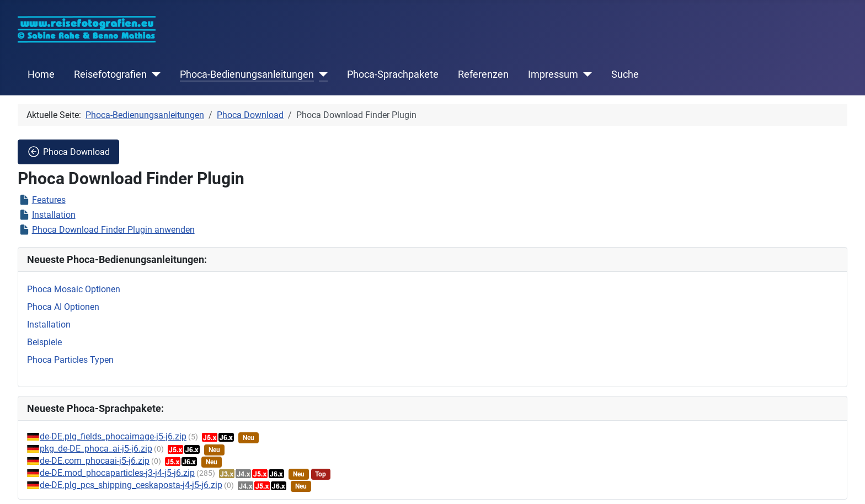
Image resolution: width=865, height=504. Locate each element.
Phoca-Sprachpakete (393, 74)
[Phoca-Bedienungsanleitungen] (321, 74)
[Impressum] (585, 74)
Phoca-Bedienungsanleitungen (247, 74)
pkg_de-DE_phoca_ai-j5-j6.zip (96, 449)
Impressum (553, 74)
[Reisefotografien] (154, 74)
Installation (54, 215)
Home (41, 74)
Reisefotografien (110, 74)
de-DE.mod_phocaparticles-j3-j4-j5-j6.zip (117, 473)
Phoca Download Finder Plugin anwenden (113, 230)
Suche (625, 74)
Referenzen (483, 74)
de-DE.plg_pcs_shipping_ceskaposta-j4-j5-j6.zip (131, 485)
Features (49, 200)
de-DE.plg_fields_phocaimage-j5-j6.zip (113, 436)
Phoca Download (68, 152)
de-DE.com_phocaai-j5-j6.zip (95, 461)
